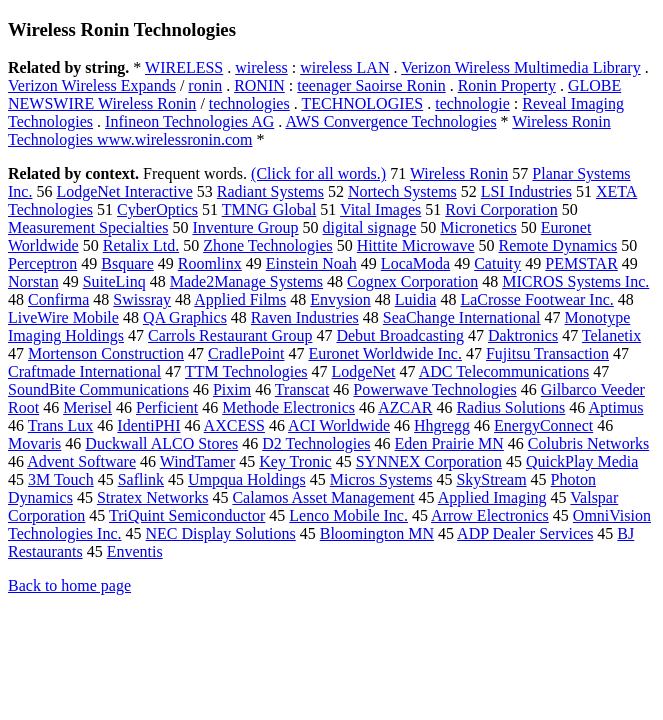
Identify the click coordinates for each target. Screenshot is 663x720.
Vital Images (380, 209)
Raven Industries (305, 317)
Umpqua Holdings (247, 479)
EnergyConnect (543, 425)
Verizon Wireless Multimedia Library (520, 67)
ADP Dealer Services (525, 533)
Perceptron (42, 263)
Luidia (416, 299)
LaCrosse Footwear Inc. (536, 299)
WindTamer (198, 461)
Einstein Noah (311, 263)
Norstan (33, 281)
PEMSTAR (581, 263)
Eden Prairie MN (449, 443)
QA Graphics (185, 317)
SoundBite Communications (98, 389)
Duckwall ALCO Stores (161, 443)
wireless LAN (344, 67)
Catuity (497, 263)
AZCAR (405, 407)
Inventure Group (245, 227)
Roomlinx (210, 263)
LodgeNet (364, 371)
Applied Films (240, 299)
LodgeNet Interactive (124, 191)
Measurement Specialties (88, 227)
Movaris (34, 443)
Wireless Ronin (459, 173)
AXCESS (234, 425)
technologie (472, 103)
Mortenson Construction (106, 353)
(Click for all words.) (318, 173)
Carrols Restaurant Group (230, 335)
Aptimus (615, 407)
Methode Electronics (288, 407)
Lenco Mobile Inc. (348, 515)
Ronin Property (507, 85)
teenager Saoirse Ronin (371, 85)
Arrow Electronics (490, 515)
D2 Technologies (316, 443)
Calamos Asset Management (323, 497)
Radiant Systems (270, 191)
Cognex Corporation (412, 281)
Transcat (302, 389)
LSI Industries (526, 191)
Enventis (135, 551)
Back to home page (69, 585)
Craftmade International (84, 371)
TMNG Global (269, 209)
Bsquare (127, 263)
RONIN (259, 85)
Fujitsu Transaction (547, 353)
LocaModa (415, 263)
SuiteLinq (114, 281)
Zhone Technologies (268, 245)
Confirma (58, 299)
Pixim (232, 389)
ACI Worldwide (339, 425)
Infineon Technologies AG (189, 121)
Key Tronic (295, 461)
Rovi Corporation (501, 209)
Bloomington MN (377, 533)
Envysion (340, 299)
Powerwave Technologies (434, 389)
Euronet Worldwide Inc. (384, 353)
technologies (249, 103)
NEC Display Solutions (221, 533)
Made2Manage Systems (246, 281)
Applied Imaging (492, 497)
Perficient (167, 407)
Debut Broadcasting (400, 335)
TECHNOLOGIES (362, 103)
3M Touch (61, 479)
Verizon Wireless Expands (92, 85)
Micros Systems (381, 479)
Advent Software (81, 461)
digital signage (370, 227)
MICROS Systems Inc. (575, 281)
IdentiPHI (148, 425)
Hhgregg (442, 425)
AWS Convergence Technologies (390, 121)
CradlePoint (246, 353)
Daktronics (523, 335)
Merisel (87, 407)
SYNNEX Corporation (429, 461)
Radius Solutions (510, 407)
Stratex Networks (153, 497)
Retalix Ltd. (141, 245)
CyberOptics (157, 209)
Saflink (141, 479)
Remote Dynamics (558, 245)
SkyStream (491, 479)
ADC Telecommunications (504, 371)
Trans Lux (61, 425)
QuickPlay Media (582, 461)
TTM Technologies (246, 371)
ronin (205, 85)
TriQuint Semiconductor (187, 515)
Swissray (142, 299)
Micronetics (478, 227)
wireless (261, 67)
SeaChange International (462, 317)
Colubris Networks (588, 443)
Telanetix (611, 335)
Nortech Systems (402, 191)
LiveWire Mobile (63, 317)
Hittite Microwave (416, 245)
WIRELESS (184, 67)
